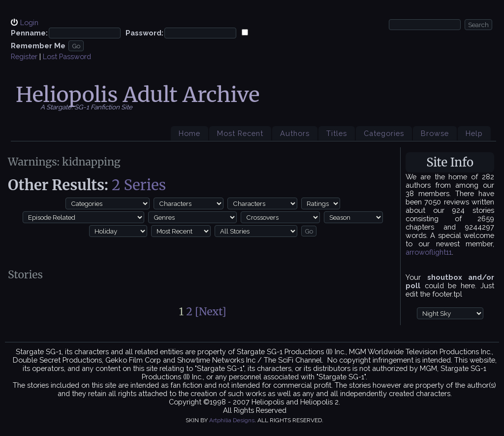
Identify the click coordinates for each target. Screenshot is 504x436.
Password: (144, 33)
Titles (337, 133)
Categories (384, 133)
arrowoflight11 (429, 252)
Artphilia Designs (232, 420)
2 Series (139, 185)
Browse (435, 133)
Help (474, 133)
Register (24, 56)
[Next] (211, 312)
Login (29, 22)
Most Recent (240, 133)
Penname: (29, 33)
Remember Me (38, 46)
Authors (295, 133)
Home (189, 133)
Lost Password (67, 56)
